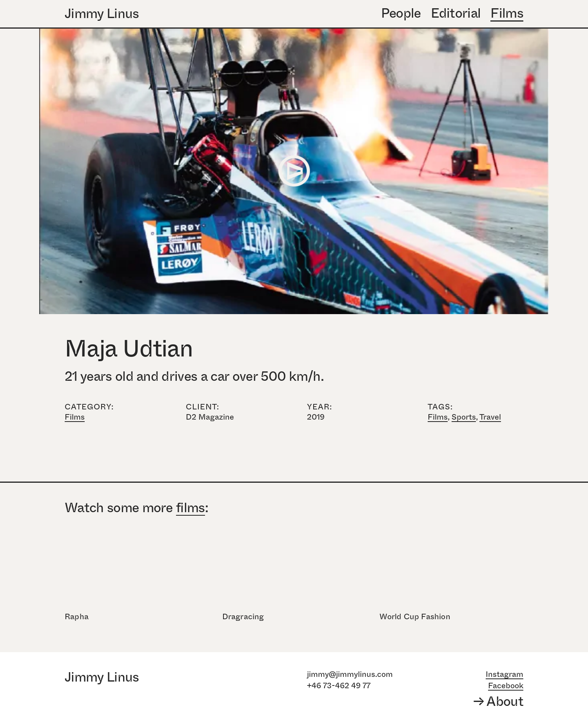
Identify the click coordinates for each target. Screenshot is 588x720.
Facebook (506, 686)
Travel (490, 417)
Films (75, 417)
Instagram (505, 675)
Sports (464, 417)
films (191, 508)
